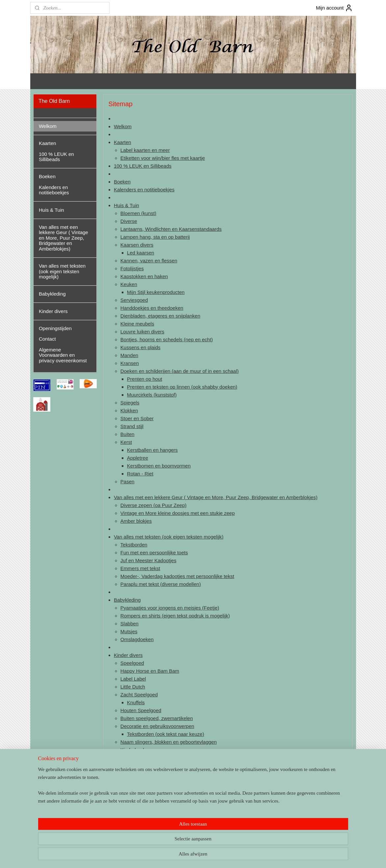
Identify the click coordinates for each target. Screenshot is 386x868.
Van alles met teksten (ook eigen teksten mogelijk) (169, 537)
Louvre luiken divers (142, 332)
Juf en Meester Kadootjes (148, 560)
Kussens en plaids (141, 347)
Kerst (126, 442)
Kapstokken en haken (144, 276)
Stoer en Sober (137, 418)
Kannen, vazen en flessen (149, 261)
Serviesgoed (134, 300)
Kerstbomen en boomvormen (158, 466)
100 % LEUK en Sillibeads (143, 166)
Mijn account (334, 8)
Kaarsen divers (137, 245)
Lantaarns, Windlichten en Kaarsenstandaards (171, 229)
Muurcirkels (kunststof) (152, 395)
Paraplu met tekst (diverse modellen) (161, 584)
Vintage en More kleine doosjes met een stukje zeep (178, 513)
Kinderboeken (136, 750)
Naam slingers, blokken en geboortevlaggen (169, 742)
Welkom (123, 126)
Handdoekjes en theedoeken (152, 308)
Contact (122, 789)
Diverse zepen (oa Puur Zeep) (154, 505)
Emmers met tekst (140, 568)
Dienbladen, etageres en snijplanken (160, 316)
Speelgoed (132, 663)
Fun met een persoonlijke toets (154, 553)
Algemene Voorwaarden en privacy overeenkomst (63, 355)
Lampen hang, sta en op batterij (155, 237)
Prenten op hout (144, 379)
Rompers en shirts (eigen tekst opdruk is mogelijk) (175, 616)
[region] (150, 840)
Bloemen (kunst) (138, 213)
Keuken (129, 284)
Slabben (129, 624)
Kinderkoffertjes (138, 766)
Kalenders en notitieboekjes (144, 190)
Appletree (137, 458)
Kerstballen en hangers (152, 450)
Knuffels (136, 702)
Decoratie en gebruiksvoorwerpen (157, 726)
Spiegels (130, 403)
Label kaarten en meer (145, 150)
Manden (129, 355)
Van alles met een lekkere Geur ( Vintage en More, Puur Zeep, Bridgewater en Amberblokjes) (216, 497)
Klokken (129, 410)
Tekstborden (134, 545)
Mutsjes (129, 631)
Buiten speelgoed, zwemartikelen (157, 718)
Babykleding (127, 600)
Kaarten (123, 142)
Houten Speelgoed (141, 710)
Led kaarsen (140, 253)
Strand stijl (132, 426)
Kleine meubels (137, 324)
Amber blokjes (136, 521)
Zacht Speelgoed (139, 695)
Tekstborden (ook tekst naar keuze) (165, 734)
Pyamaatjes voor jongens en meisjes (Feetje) (170, 608)
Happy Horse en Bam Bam (150, 671)
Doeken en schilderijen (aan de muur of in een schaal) (180, 371)
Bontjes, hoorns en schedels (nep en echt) (167, 339)
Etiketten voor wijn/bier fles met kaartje (163, 158)
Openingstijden (130, 781)
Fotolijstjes (132, 268)
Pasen (128, 482)
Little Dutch (133, 687)
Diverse (129, 221)
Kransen (130, 363)
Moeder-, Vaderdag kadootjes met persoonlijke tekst (177, 576)
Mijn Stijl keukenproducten (155, 292)
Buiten (128, 434)
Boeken (122, 182)
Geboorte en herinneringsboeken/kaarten (172, 758)
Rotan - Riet (140, 474)
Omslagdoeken (137, 639)
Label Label (133, 679)
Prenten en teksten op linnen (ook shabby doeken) (182, 387)
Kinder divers (128, 655)
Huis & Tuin (127, 205)
